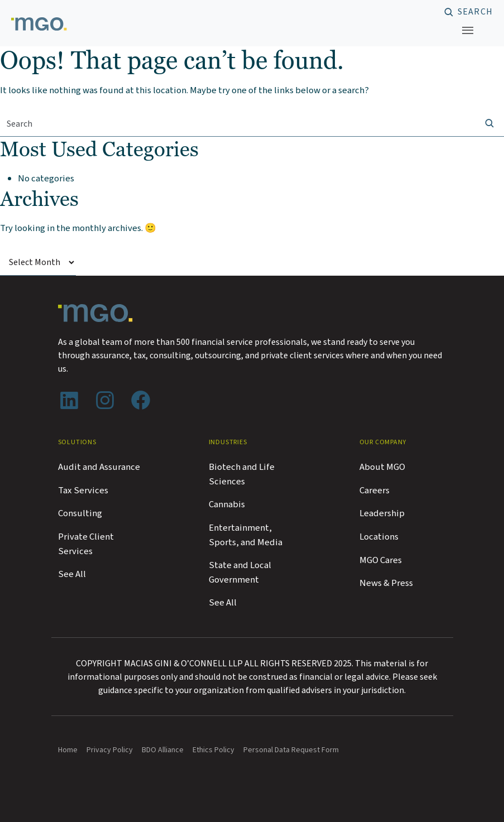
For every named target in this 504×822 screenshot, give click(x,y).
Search (475, 12)
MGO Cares (381, 560)
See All (72, 574)
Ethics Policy (213, 750)
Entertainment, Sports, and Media (246, 535)
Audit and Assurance (99, 467)
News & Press (386, 583)
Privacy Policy (110, 750)
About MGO (382, 467)
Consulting (80, 513)
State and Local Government (240, 573)
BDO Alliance (163, 750)
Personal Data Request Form (291, 750)
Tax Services (83, 491)
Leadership (382, 513)
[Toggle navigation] (468, 30)
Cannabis (227, 504)
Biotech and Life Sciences (242, 474)
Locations (379, 537)
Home (68, 750)
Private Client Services (86, 544)
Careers (375, 491)
